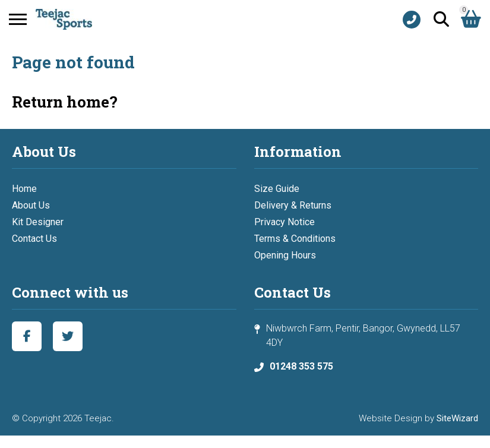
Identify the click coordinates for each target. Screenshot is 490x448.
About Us (31, 205)
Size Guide (277, 189)
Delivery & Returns (293, 205)
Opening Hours (285, 255)
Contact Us (34, 239)
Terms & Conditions (295, 239)
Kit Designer (38, 222)
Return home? (65, 102)
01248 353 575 (301, 366)
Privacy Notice (284, 222)
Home (24, 189)
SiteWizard (457, 418)
